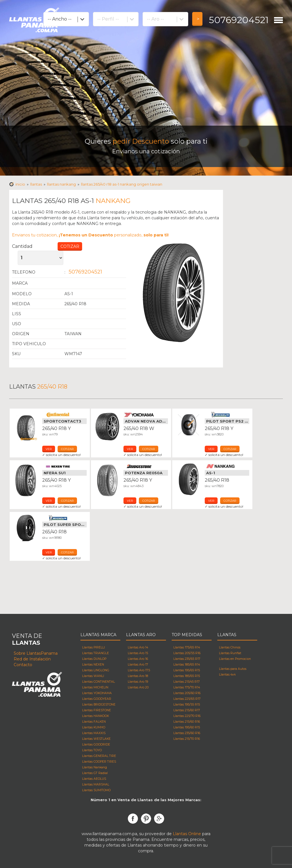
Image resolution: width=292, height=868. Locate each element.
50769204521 (239, 20)
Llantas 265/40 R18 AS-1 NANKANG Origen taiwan (122, 184)
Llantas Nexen (64, 466)
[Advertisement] (146, 83)
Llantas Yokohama (146, 415)
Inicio (20, 184)
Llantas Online (187, 834)
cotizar (67, 449)
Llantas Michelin (227, 415)
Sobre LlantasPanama (36, 653)
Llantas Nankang (227, 466)
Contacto (23, 665)
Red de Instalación (32, 659)
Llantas (36, 184)
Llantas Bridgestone (146, 466)
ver (49, 449)
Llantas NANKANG (61, 184)
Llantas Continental (64, 415)
